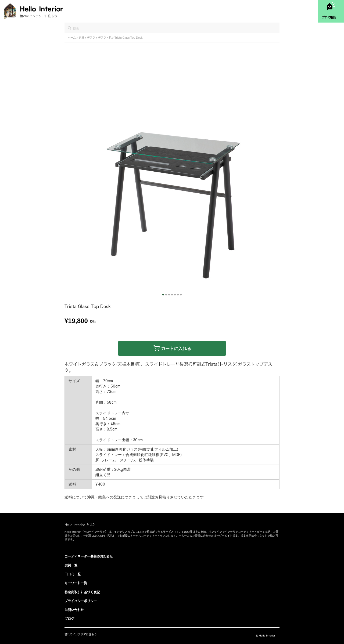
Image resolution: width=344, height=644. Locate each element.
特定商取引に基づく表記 (82, 592)
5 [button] (175, 295)
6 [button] (178, 295)
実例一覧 (71, 565)
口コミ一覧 (73, 574)
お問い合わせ (74, 610)
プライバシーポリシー (81, 601)
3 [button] (169, 295)
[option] (172, 208)
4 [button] (172, 295)
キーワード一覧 (76, 583)
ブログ (69, 619)
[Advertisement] (172, 83)
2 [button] (166, 295)
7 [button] (181, 295)
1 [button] (163, 295)
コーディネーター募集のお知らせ (89, 556)
